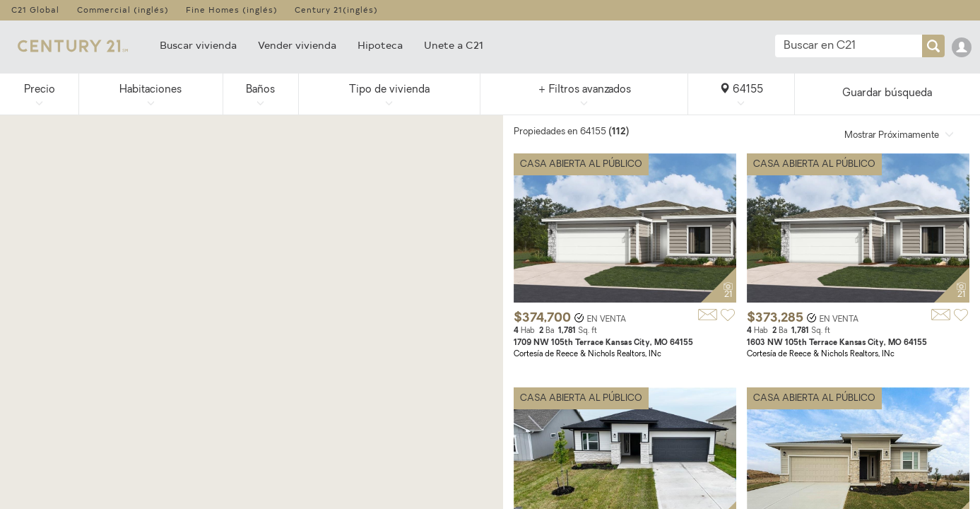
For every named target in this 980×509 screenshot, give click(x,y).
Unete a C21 (454, 45)
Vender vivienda (297, 45)
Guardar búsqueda (887, 94)
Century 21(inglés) (336, 10)
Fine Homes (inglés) (232, 10)
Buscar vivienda (198, 45)
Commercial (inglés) (123, 10)
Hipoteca (380, 45)
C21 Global (35, 10)
